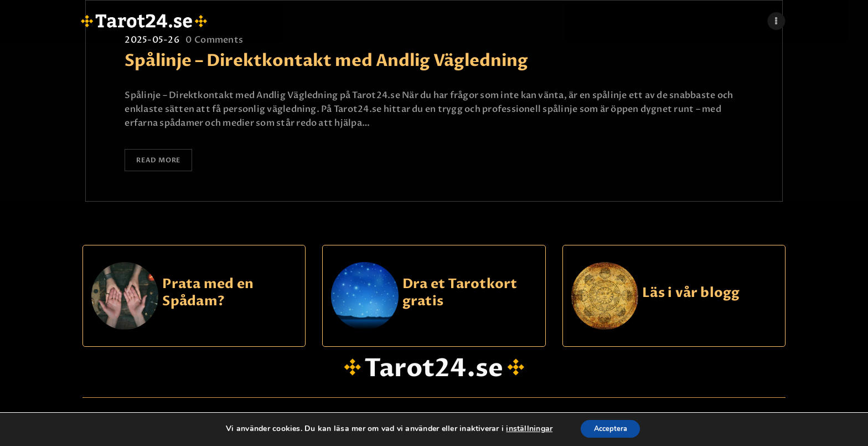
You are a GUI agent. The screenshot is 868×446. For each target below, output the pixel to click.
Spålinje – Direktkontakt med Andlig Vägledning (326, 61)
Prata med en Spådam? (208, 295)
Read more (164, 162)
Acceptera (611, 429)
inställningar (525, 429)
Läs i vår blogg (691, 295)
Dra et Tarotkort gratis (460, 295)
